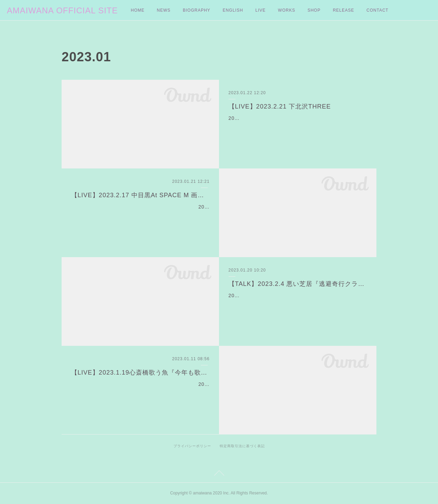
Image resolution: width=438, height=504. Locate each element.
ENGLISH (233, 10)
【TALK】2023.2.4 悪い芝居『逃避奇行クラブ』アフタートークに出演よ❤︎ (298, 284)
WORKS (286, 10)
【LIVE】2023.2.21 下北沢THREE (280, 106)
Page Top (219, 474)
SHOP (314, 10)
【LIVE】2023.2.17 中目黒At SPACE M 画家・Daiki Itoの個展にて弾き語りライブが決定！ (140, 195)
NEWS (164, 10)
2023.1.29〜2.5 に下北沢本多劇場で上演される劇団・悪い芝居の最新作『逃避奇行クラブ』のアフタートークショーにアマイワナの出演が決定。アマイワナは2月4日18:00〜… (298, 304)
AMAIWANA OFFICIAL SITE (62, 10)
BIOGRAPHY (196, 10)
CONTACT (377, 10)
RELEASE (344, 10)
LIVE (260, 10)
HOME (138, 10)
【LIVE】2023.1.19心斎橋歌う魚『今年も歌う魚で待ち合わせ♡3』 (140, 373)
